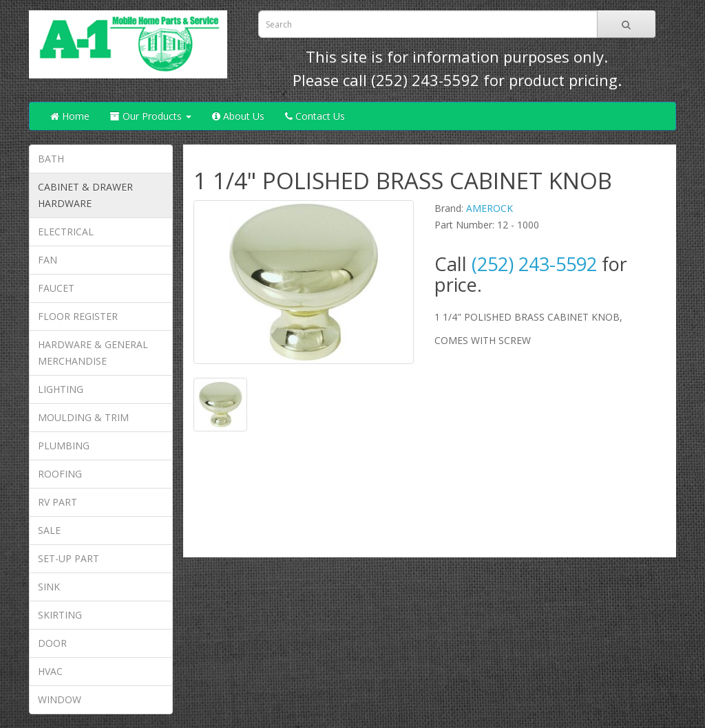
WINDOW (60, 699)
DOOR (52, 643)
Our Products (151, 116)
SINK (49, 587)
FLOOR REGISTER (78, 316)
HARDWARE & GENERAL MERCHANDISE (93, 353)
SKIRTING (60, 615)
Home (70, 116)
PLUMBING (64, 446)
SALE (49, 530)
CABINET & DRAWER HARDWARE (85, 195)
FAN (48, 260)
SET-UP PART (69, 558)
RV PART (57, 502)
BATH (51, 159)
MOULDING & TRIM (83, 417)
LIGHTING (61, 389)
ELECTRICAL (66, 232)
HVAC (50, 671)
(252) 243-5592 (425, 80)
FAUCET (56, 288)
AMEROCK (490, 208)
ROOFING (60, 474)
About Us (238, 116)
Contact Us (315, 116)
